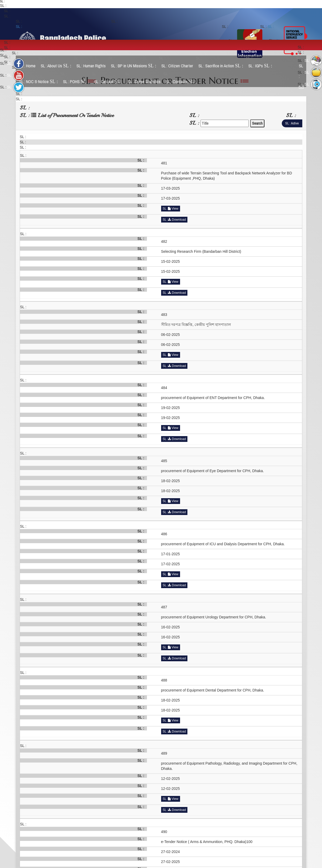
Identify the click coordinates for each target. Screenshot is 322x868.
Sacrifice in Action (223, 66)
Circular (110, 82)
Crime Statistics (146, 82)
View (173, 209)
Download (177, 220)
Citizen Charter (179, 66)
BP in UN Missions (136, 66)
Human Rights (93, 66)
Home (29, 66)
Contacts (183, 82)
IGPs (262, 66)
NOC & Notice (41, 82)
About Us (58, 66)
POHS (78, 82)
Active (295, 123)
